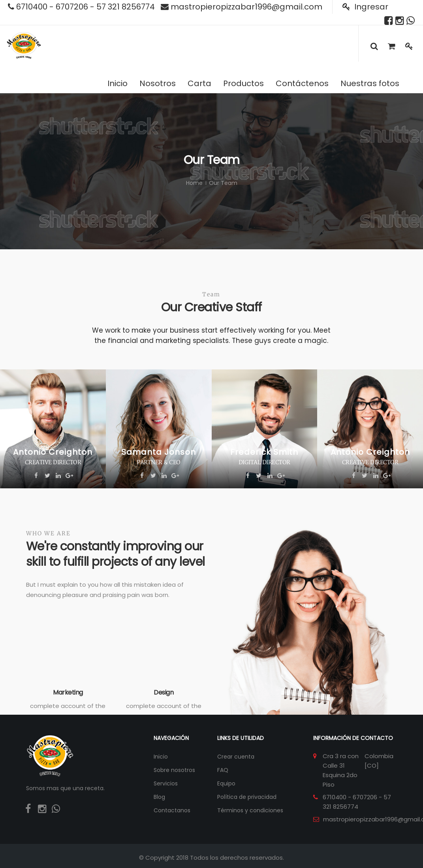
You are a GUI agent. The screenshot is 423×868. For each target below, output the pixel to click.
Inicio (161, 757)
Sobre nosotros (174, 770)
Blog (159, 797)
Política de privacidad (247, 797)
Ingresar (365, 7)
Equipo (226, 783)
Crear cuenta (236, 757)
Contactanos (172, 810)
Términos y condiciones (250, 810)
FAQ (223, 770)
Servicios (166, 783)
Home (194, 183)
